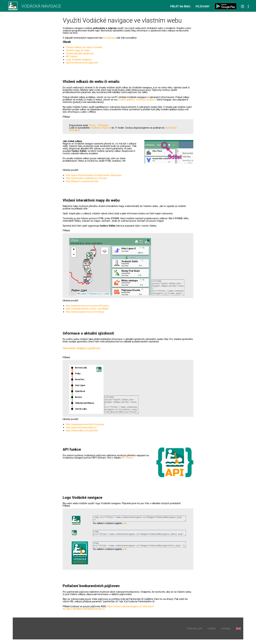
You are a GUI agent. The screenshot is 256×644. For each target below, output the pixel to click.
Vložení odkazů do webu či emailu (84, 47)
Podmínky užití (194, 630)
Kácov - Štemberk (99, 125)
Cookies (212, 630)
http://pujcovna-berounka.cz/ (81, 427)
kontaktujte (109, 38)
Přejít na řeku (180, 7)
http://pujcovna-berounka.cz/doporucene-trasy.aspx (94, 175)
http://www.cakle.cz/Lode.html (82, 431)
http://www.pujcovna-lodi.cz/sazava (85, 424)
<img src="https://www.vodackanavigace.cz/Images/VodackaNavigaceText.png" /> (139, 546)
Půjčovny (203, 7)
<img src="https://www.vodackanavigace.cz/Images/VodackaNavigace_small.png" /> (139, 534)
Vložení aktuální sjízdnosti (80, 53)
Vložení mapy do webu (78, 50)
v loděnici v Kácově (100, 128)
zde (125, 524)
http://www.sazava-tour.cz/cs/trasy (85, 312)
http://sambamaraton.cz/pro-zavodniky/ (87, 309)
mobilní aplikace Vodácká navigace (137, 100)
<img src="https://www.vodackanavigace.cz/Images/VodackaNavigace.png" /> (139, 519)
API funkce (72, 56)
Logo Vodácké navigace (79, 60)
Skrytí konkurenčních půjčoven (82, 63)
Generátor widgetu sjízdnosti (81, 348)
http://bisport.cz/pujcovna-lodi (82, 181)
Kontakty (226, 630)
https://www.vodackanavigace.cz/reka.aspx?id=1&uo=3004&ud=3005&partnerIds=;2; (108, 609)
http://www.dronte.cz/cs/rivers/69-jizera (87, 306)
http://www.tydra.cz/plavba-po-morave (86, 178)
